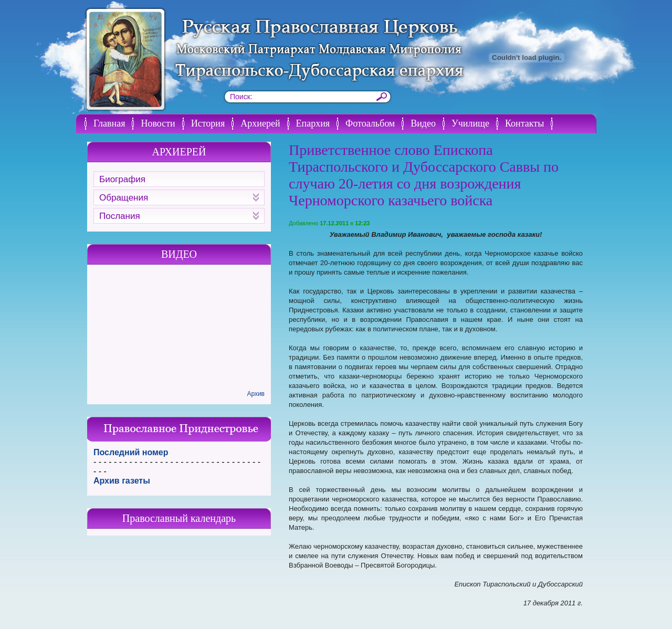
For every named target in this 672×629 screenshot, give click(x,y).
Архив (256, 394)
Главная (109, 123)
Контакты (524, 123)
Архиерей (260, 123)
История (208, 123)
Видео (423, 123)
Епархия (313, 123)
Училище (470, 123)
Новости (158, 123)
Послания (179, 216)
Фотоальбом (370, 123)
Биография (122, 179)
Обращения (179, 198)
